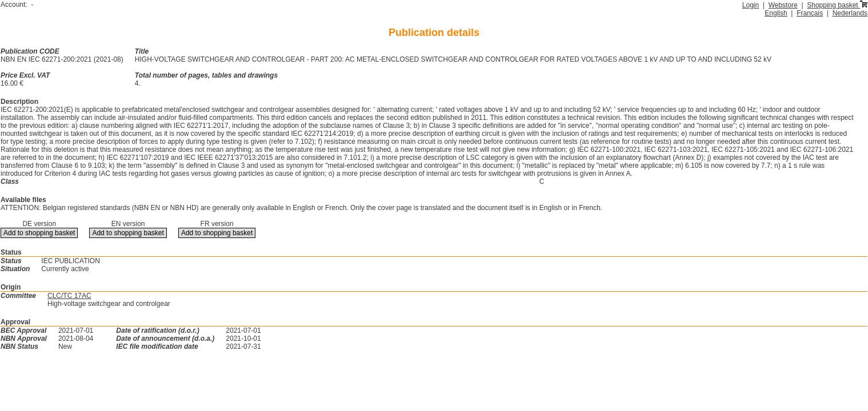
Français (810, 13)
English (776, 13)
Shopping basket (837, 5)
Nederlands (850, 13)
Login (751, 5)
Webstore (783, 5)
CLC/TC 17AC (69, 296)
